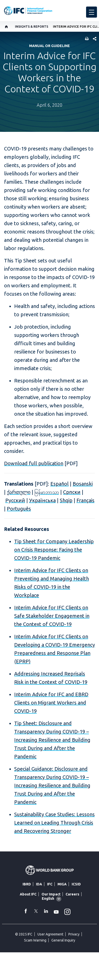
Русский (15, 500)
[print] (86, 39)
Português (19, 509)
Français (85, 500)
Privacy (74, 934)
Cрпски (72, 492)
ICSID (76, 884)
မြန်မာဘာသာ (47, 492)
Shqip (66, 500)
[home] (6, 27)
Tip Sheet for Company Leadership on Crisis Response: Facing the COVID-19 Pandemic (54, 550)
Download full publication (34, 463)
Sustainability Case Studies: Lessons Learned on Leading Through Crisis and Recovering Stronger (54, 823)
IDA (39, 884)
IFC (50, 884)
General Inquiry (63, 940)
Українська (42, 500)
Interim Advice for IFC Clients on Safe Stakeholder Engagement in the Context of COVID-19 (52, 616)
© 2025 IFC (24, 934)
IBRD (27, 884)
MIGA (62, 884)
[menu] (92, 12)
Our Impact (51, 894)
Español (60, 484)
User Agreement (50, 934)
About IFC (28, 894)
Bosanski (83, 484)
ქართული (19, 492)
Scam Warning (35, 940)
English (48, 898)
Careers (72, 894)
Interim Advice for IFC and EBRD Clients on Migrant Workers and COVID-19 (51, 703)
